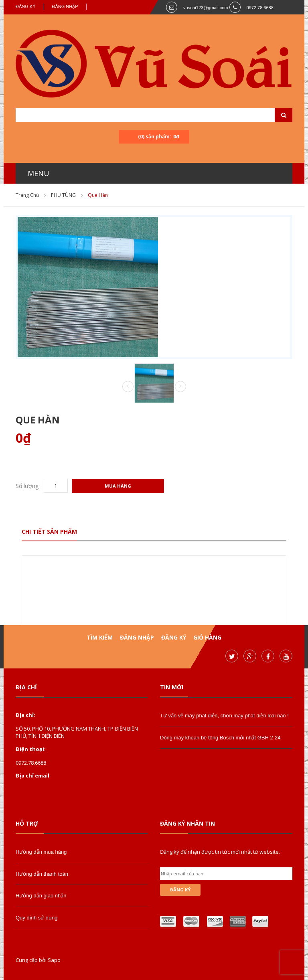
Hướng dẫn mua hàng (41, 852)
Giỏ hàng (207, 637)
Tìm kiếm (100, 637)
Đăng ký (26, 6)
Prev (128, 387)
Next (180, 387)
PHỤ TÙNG (63, 195)
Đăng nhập (65, 6)
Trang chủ (27, 195)
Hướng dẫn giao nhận (41, 896)
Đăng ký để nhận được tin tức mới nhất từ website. (220, 852)
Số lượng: (28, 486)
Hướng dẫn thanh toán (42, 874)
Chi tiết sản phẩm (49, 532)
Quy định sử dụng (37, 918)
